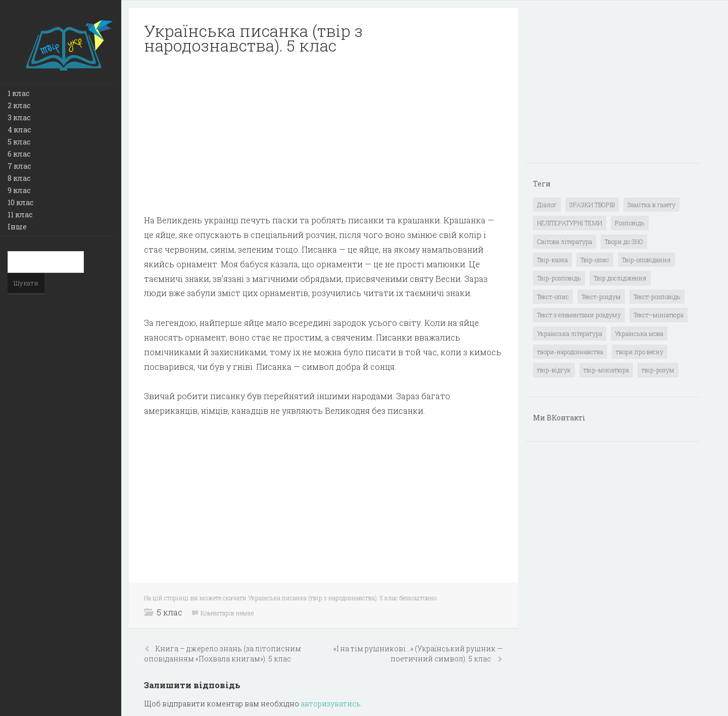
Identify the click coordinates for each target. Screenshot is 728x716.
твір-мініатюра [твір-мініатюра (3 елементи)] (606, 370)
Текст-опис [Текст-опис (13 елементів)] (553, 297)
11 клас (20, 214)
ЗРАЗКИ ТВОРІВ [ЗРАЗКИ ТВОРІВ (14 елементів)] (592, 205)
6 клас (19, 154)
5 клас (19, 142)
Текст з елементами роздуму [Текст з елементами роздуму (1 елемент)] (579, 315)
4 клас (19, 130)
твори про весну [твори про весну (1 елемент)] (640, 352)
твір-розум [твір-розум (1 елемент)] (658, 370)
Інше (17, 227)
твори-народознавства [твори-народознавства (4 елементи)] (570, 352)
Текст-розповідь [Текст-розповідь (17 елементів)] (657, 297)
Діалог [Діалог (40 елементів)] (547, 205)
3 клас (19, 117)
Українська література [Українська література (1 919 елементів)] (570, 333)
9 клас (19, 190)
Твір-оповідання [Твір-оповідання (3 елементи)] (646, 260)
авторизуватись (331, 704)
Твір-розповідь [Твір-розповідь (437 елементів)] (559, 278)
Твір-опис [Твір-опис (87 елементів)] (595, 260)
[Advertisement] (323, 134)
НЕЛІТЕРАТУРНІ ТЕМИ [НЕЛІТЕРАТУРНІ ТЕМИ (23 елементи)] (570, 223)
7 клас (19, 166)
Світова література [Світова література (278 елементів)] (565, 242)
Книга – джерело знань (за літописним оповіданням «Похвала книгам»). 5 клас (223, 654)
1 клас (18, 93)
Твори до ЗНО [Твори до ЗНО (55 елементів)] (624, 242)
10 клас (20, 202)
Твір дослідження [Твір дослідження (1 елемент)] (620, 278)
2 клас (19, 105)
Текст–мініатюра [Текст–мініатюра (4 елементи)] (659, 315)
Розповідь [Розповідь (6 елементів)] (630, 223)
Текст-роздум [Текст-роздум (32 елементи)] (601, 297)
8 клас (19, 178)
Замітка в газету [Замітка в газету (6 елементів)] (651, 205)
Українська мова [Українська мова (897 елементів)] (639, 333)
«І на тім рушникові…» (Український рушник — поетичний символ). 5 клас (418, 654)
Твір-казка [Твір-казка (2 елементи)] (552, 260)
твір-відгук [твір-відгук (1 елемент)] (554, 370)
